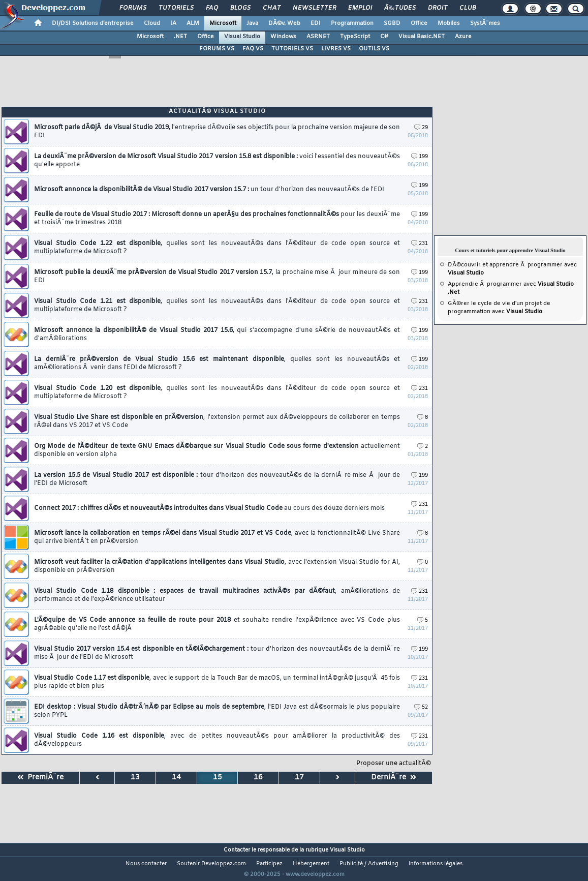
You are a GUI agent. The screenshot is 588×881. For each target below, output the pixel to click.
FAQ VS (253, 49)
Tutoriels (176, 8)
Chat (272, 8)
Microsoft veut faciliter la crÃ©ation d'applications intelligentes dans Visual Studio (217, 566)
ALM (193, 23)
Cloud (152, 23)
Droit (438, 8)
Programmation (352, 23)
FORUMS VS (217, 49)
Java (252, 23)
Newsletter (314, 8)
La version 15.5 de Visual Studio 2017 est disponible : (217, 479)
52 (421, 707)
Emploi (360, 8)
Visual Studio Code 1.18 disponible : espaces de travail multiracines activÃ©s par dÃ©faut (217, 595)
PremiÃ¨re (40, 778)
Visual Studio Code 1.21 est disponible (217, 306)
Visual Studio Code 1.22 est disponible (217, 248)
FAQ (212, 8)
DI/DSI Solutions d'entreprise (93, 23)
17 (299, 778)
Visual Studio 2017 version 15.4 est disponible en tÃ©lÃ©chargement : (217, 653)
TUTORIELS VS (292, 49)
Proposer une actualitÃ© (394, 764)
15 (218, 778)
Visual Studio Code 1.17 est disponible (217, 682)
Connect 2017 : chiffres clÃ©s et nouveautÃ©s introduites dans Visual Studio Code (209, 508)
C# (384, 37)
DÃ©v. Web (284, 23)
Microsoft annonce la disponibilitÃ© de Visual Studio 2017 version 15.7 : (209, 190)
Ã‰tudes (400, 8)
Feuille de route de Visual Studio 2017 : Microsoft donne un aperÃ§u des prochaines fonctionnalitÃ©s (217, 219)
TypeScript (355, 37)
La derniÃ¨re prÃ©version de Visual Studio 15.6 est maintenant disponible (217, 363)
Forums (133, 8)
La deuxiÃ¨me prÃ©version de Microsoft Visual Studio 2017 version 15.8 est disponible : (217, 161)
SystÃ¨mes (485, 23)
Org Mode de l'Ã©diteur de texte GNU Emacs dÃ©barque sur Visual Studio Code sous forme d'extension (217, 450)
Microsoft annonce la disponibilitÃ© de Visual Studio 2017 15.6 (217, 335)
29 (421, 128)
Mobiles (449, 23)
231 (420, 244)
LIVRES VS (336, 49)
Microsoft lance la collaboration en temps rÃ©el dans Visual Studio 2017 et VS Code (217, 537)
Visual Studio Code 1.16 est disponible (217, 740)
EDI (316, 23)
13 (135, 778)
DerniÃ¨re (394, 778)
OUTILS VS (374, 49)
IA (173, 23)
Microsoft (223, 23)
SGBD (392, 23)
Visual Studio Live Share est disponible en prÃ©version (217, 421)
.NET (180, 37)
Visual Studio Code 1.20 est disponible (217, 392)
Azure (463, 37)
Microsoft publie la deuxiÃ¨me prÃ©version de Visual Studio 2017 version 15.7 (217, 277)
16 (258, 778)
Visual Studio (242, 37)
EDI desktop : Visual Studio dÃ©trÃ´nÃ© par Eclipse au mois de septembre (217, 711)
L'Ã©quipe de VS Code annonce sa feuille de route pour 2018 (217, 624)
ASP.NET (318, 37)
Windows (283, 37)
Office (419, 23)
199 (420, 157)
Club (468, 8)
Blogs (240, 8)
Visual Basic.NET (422, 37)
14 (176, 778)
